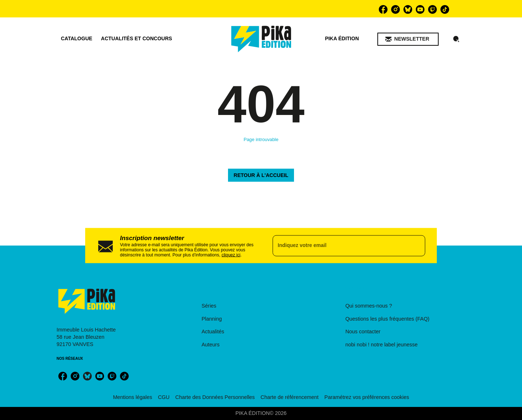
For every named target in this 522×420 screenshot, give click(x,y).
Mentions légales (133, 397)
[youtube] (420, 9)
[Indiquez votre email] (340, 246)
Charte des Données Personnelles (215, 397)
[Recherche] (456, 39)
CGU (164, 397)
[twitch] (432, 9)
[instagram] (395, 9)
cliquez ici (231, 255)
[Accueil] (261, 39)
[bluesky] (408, 9)
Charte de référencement (290, 397)
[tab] (77, 39)
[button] (408, 39)
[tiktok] (445, 9)
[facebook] (383, 9)
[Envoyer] (417, 246)
